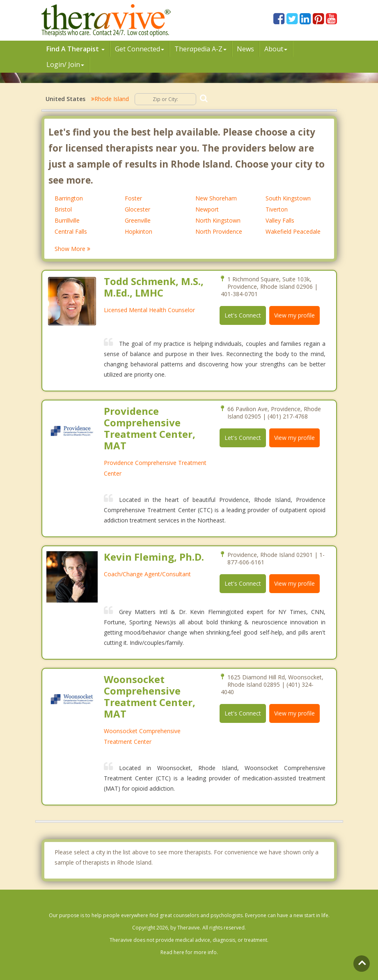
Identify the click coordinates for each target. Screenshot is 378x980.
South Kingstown (288, 198)
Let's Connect (243, 315)
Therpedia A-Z (200, 49)
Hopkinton (139, 231)
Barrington (69, 198)
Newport (207, 209)
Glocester (137, 209)
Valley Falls (280, 220)
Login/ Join (65, 64)
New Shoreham (216, 198)
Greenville (138, 220)
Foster (133, 198)
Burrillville (67, 220)
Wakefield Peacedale (293, 231)
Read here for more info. (189, 952)
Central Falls (71, 231)
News (245, 49)
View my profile (294, 315)
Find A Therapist (76, 49)
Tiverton (277, 209)
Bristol (63, 209)
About (276, 49)
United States (65, 99)
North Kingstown (218, 220)
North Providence (219, 231)
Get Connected (140, 49)
